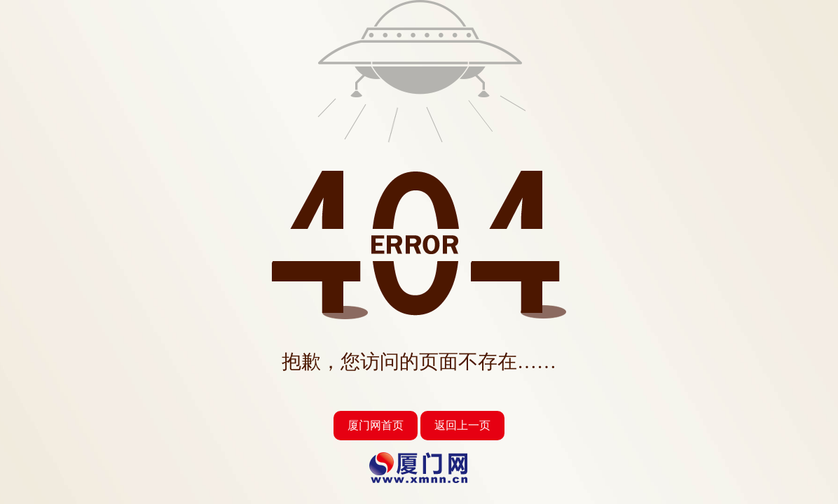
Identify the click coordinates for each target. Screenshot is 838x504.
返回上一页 (462, 425)
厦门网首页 (376, 425)
